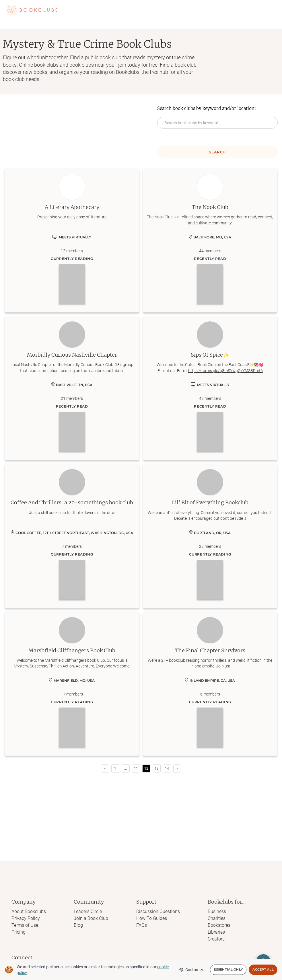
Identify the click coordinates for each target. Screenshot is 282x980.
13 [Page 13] (157, 768)
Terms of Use (25, 925)
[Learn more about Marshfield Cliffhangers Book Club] (72, 683)
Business (217, 911)
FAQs (142, 925)
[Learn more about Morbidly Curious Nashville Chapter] (72, 388)
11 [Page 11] (136, 768)
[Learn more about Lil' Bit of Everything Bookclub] (210, 536)
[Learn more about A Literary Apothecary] (72, 240)
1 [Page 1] (115, 768)
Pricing (19, 932)
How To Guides (152, 918)
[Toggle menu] (272, 10)
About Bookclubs (29, 911)
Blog (78, 925)
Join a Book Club (91, 918)
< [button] (105, 768)
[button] (126, 768)
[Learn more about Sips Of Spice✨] (210, 388)
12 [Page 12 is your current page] (146, 768)
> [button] (177, 768)
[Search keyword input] (217, 123)
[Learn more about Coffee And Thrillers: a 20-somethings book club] (72, 536)
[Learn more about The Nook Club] (210, 240)
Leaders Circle (88, 911)
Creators (216, 939)
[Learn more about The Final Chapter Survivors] (210, 683)
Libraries (216, 932)
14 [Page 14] (167, 768)
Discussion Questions (158, 911)
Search (217, 152)
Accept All (263, 970)
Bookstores (219, 925)
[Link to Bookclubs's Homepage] (32, 10)
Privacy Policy (26, 918)
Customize (192, 970)
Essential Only (228, 970)
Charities (217, 918)
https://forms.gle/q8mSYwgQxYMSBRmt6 (225, 371)
